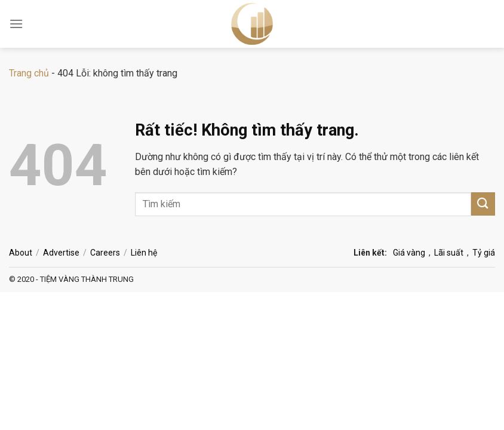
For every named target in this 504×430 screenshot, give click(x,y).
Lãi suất (449, 253)
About (21, 253)
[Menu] (16, 24)
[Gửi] (483, 204)
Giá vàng (409, 253)
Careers (105, 253)
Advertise (61, 253)
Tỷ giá (484, 253)
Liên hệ (144, 253)
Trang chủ (29, 73)
